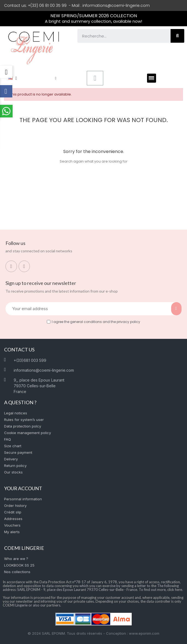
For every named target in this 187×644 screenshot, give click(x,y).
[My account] (56, 78)
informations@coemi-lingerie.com (116, 5)
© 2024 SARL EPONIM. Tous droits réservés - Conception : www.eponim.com (93, 633)
